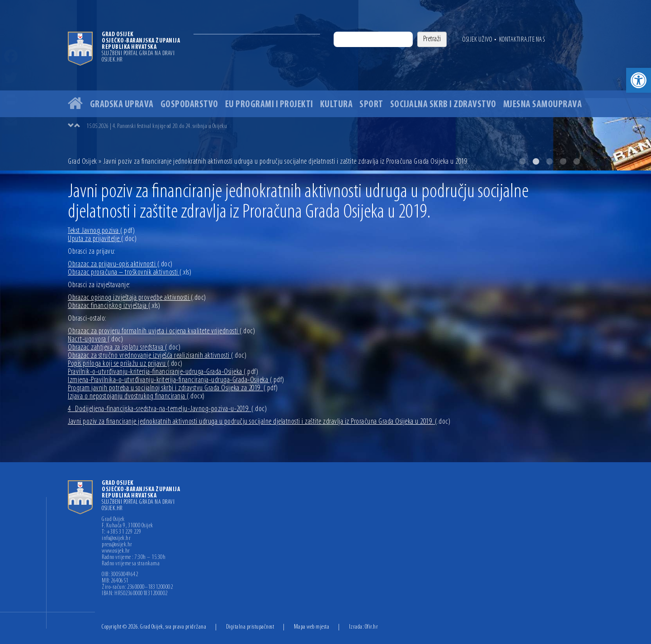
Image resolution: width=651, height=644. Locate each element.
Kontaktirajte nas (522, 40)
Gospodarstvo (189, 105)
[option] (325, 85)
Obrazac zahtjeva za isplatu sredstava (124, 348)
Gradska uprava (122, 105)
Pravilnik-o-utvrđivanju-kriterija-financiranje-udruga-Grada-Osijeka (163, 372)
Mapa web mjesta (312, 627)
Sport (371, 105)
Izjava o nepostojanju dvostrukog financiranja (136, 396)
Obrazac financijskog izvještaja (114, 306)
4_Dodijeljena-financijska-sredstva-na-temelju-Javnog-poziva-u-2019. (167, 409)
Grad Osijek (83, 162)
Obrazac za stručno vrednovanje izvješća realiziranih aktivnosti (157, 356)
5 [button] (576, 161)
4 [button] (563, 161)
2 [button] (536, 161)
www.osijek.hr (116, 551)
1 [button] (522, 161)
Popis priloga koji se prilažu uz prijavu (125, 364)
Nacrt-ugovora (95, 339)
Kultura (337, 105)
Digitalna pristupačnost (250, 627)
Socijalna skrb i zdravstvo (443, 105)
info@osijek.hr (116, 539)
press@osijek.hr (117, 545)
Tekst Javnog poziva (101, 231)
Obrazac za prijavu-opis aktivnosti (120, 264)
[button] (639, 80)
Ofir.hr (372, 627)
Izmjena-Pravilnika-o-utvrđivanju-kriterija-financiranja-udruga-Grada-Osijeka (176, 380)
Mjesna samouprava (543, 105)
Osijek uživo (477, 40)
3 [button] (549, 161)
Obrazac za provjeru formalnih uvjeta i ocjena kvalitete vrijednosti (161, 331)
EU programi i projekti (269, 105)
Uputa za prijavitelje (102, 239)
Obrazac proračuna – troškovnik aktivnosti (130, 272)
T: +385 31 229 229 (121, 532)
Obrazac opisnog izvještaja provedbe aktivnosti (137, 298)
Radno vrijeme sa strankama (131, 564)
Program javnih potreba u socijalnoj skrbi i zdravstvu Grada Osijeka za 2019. (173, 388)
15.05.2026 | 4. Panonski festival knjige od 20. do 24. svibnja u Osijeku (157, 126)
